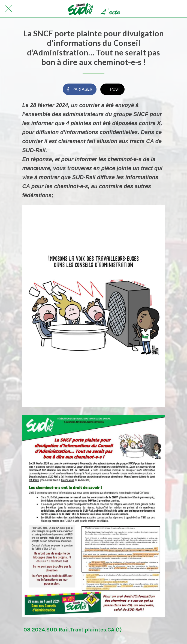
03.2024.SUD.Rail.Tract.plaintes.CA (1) (73, 630)
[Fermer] (9, 9)
